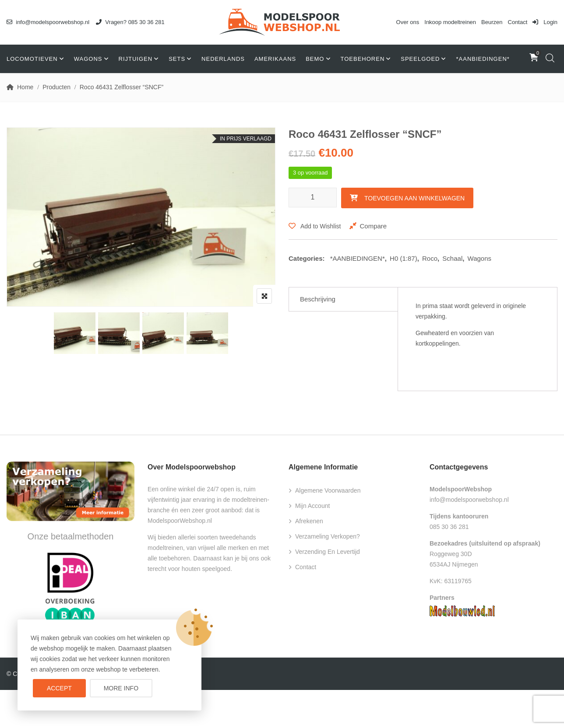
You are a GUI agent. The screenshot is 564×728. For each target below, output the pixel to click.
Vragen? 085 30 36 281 (130, 22)
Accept (59, 688)
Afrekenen (309, 521)
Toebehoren (363, 59)
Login (545, 22)
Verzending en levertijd (328, 552)
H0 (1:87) (404, 258)
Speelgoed (420, 59)
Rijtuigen (136, 59)
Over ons (408, 22)
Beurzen (492, 22)
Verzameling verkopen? (328, 536)
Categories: (307, 258)
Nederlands (223, 59)
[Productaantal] (313, 198)
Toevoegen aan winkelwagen (414, 198)
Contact (518, 22)
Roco (430, 258)
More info (121, 688)
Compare (373, 226)
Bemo (315, 59)
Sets (177, 59)
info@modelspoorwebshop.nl (48, 22)
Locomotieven (32, 59)
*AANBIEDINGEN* (483, 59)
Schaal (452, 258)
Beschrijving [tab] (318, 299)
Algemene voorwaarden (328, 490)
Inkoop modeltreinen (450, 22)
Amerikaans (275, 59)
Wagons (88, 59)
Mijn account (312, 506)
